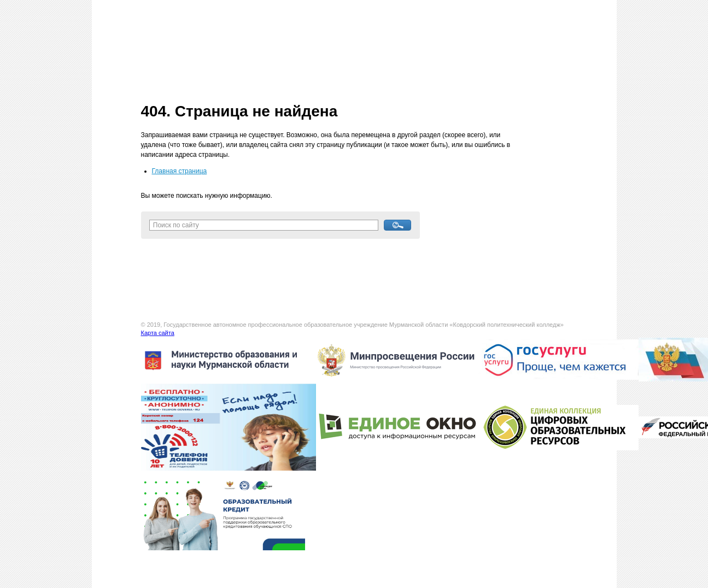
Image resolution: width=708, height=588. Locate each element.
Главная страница (180, 171)
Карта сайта (158, 333)
